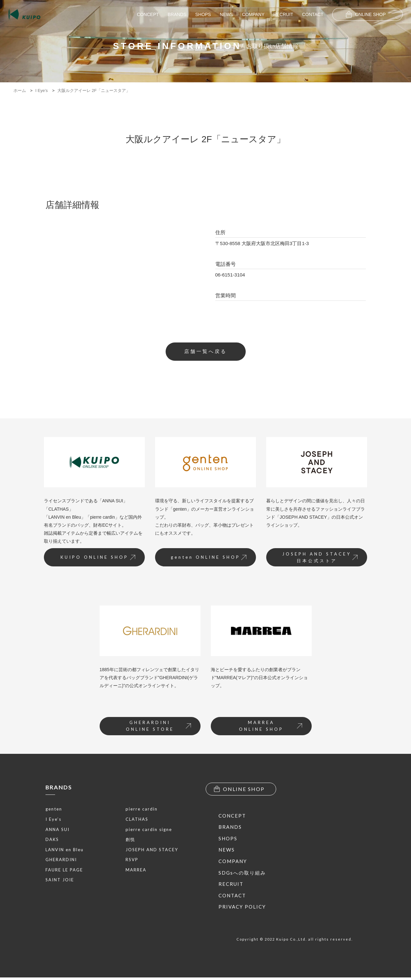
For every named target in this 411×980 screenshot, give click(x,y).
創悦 (130, 841)
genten (54, 810)
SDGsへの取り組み (242, 875)
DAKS (52, 841)
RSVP (132, 861)
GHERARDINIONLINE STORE (157, 728)
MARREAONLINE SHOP (269, 728)
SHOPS (203, 14)
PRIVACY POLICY (242, 910)
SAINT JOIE (60, 881)
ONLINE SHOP (366, 14)
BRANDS (177, 14)
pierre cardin (142, 810)
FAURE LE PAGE (64, 871)
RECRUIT (283, 14)
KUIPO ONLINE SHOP (96, 559)
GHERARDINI (61, 861)
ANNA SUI (58, 831)
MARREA (136, 871)
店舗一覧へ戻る (205, 352)
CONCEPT (148, 14)
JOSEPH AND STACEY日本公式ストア (318, 559)
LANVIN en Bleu (65, 851)
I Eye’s (53, 820)
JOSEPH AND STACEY (152, 851)
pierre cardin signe (149, 831)
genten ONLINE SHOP (207, 559)
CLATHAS (137, 820)
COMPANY (253, 14)
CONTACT (313, 14)
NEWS (226, 14)
